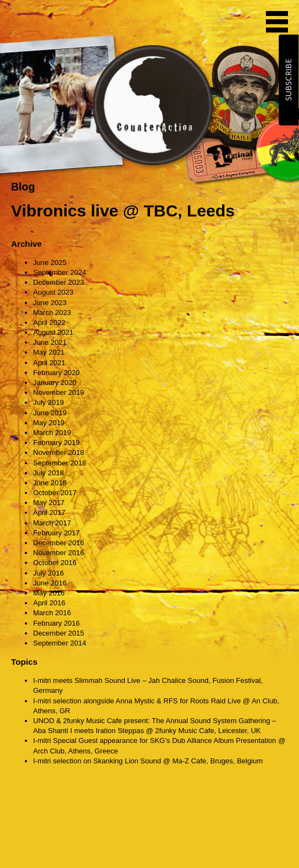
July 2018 (49, 473)
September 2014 (60, 643)
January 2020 (55, 383)
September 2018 (60, 463)
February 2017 (57, 533)
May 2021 (49, 352)
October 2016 (55, 563)
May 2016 (49, 593)
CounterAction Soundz (80, 22)
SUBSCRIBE (288, 80)
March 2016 (52, 613)
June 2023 (50, 303)
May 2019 (49, 423)
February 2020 (57, 373)
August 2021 (53, 332)
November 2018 (59, 452)
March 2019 (52, 433)
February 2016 (57, 623)
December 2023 (59, 282)
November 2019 (59, 392)
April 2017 (49, 512)
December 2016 (59, 543)
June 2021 (50, 342)
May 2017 (49, 503)
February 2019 (57, 443)
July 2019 (49, 402)
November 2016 (59, 553)
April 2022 (49, 322)
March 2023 (52, 313)
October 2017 (55, 493)
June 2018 (50, 483)
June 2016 (50, 583)
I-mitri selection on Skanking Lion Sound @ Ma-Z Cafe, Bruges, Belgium (148, 761)
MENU (277, 22)
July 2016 (49, 573)
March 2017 (52, 523)
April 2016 (49, 603)
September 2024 (60, 272)
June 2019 (50, 413)
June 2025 (50, 262)
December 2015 (59, 633)
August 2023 (53, 292)
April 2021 (49, 363)
